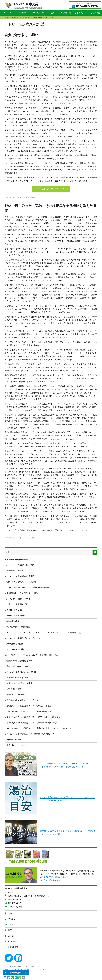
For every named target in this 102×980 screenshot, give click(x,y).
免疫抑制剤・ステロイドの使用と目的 (22, 593)
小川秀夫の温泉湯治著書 (50, 880)
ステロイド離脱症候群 (16, 616)
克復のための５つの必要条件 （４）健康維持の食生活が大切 (32, 723)
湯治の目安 (79, 13)
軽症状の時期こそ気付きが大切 (19, 661)
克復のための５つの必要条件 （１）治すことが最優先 (29, 706)
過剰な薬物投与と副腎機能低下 (19, 627)
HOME (7, 13)
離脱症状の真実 (13, 621)
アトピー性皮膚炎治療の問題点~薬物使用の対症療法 (28, 587)
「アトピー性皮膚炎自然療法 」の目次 (15, 973)
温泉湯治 (22, 13)
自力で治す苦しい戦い (16, 649)
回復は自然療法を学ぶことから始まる (22, 700)
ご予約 (64, 13)
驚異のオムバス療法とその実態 (19, 683)
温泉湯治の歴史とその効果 (18, 678)
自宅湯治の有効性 (14, 689)
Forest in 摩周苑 (26, 4)
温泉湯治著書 (94, 13)
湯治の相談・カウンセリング (18, 745)
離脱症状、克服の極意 (16, 694)
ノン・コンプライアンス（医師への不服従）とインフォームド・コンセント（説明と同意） (44, 632)
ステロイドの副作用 (15, 610)
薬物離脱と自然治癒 (15, 644)
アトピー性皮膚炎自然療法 (28, 198)
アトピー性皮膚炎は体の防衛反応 (20, 576)
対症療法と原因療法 (15, 570)
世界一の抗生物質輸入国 (17, 604)
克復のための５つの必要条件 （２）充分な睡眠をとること (31, 711)
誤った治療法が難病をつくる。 (19, 599)
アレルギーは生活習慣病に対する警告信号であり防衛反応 (30, 734)
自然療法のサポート (15, 740)
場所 (51, 13)
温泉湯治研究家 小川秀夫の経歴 (53, 877)
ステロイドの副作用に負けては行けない (23, 638)
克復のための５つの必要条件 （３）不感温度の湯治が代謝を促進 (33, 717)
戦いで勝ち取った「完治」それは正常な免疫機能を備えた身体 (32, 655)
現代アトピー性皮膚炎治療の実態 (20, 565)
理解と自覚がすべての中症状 (18, 666)
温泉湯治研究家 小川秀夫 (12, 198)
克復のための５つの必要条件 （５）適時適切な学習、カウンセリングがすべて (39, 728)
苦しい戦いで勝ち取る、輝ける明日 (21, 672)
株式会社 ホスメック (33, 967)
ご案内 (37, 13)
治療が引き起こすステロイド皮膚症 (21, 582)
